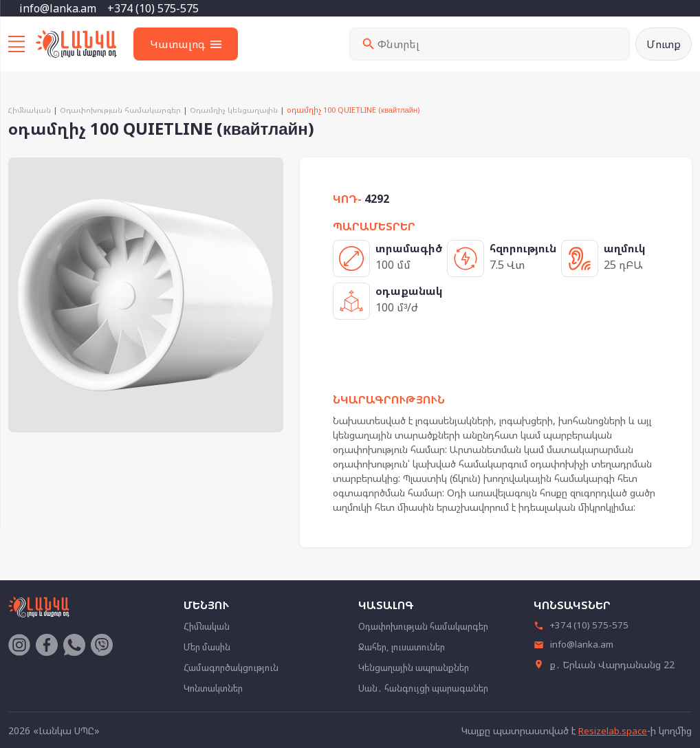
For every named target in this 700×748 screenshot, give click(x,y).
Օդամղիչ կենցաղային (238, 111)
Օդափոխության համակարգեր (123, 111)
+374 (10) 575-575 (153, 8)
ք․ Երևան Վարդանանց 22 (604, 667)
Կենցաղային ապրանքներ (419, 667)
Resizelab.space (612, 730)
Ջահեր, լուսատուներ (406, 647)
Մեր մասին (209, 647)
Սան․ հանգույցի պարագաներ (430, 687)
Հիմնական (30, 111)
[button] (271, 171)
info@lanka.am (58, 8)
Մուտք (663, 45)
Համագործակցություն (234, 667)
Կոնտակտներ (217, 687)
